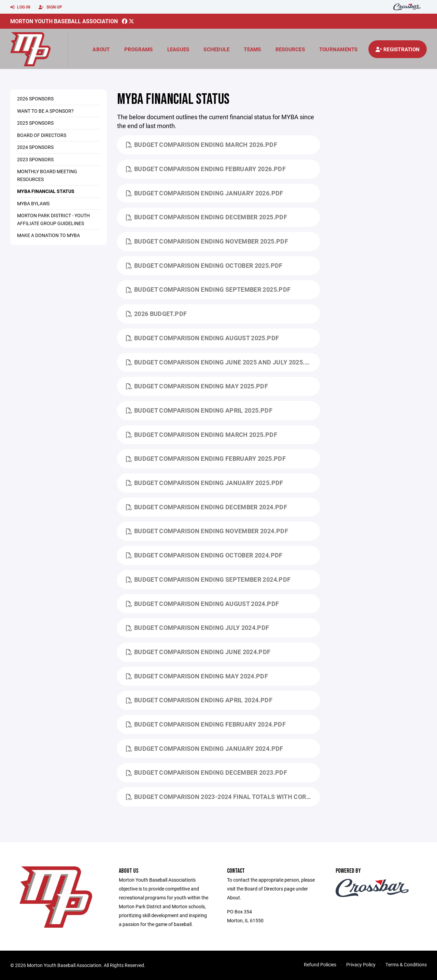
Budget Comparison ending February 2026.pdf (206, 169)
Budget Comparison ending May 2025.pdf (197, 386)
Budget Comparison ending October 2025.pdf (204, 265)
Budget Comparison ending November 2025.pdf (207, 241)
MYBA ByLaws (33, 203)
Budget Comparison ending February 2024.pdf (206, 724)
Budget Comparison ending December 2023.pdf (207, 772)
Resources (290, 49)
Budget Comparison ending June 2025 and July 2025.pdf (221, 362)
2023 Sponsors (35, 159)
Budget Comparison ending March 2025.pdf (202, 434)
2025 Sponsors (35, 123)
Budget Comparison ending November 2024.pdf (207, 531)
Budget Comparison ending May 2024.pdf (197, 676)
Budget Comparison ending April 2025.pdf (199, 410)
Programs (139, 49)
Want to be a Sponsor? (45, 111)
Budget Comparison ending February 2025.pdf (206, 458)
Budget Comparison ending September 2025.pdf (208, 289)
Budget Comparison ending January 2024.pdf (205, 748)
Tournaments (339, 49)
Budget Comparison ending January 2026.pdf (205, 193)
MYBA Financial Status (46, 191)
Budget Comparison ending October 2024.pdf (204, 555)
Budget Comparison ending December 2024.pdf (207, 507)
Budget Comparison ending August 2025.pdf (203, 338)
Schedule (216, 49)
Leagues (178, 49)
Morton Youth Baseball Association (64, 21)
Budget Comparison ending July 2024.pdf (198, 627)
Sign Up (50, 7)
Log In (20, 7)
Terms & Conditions (406, 964)
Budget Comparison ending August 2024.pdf (203, 604)
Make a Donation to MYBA (48, 235)
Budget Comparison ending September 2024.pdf (208, 579)
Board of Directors (42, 135)
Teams (252, 49)
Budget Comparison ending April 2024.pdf (199, 700)
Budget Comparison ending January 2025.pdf (205, 483)
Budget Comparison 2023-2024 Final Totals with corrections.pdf (223, 797)
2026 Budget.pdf (157, 314)
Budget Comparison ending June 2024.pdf (198, 652)
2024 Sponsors (35, 147)
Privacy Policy (361, 964)
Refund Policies (320, 964)
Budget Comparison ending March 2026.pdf (202, 144)
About (101, 49)
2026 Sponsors (35, 99)
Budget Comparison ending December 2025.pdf (207, 217)
